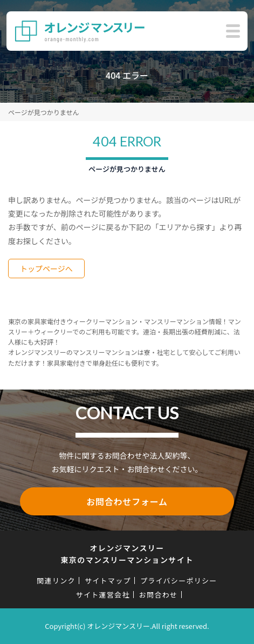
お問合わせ (159, 595)
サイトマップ (108, 581)
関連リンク (56, 581)
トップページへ (46, 269)
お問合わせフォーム (127, 501)
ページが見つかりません (43, 112)
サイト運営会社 (103, 595)
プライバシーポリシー (179, 581)
